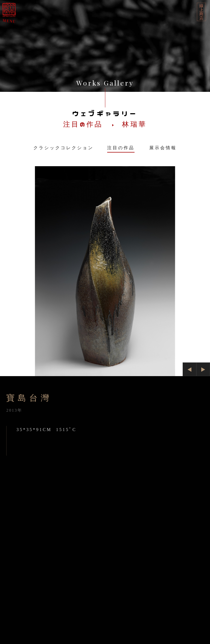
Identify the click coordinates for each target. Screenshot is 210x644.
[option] (105, 271)
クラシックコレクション (63, 148)
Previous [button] (189, 370)
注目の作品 (121, 148)
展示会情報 (163, 148)
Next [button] (203, 369)
